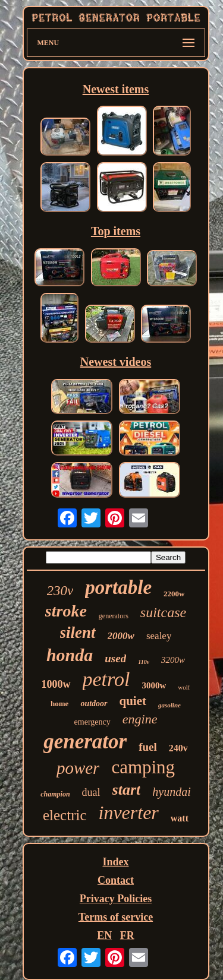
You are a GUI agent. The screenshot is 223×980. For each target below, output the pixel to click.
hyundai (171, 792)
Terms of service (116, 917)
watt (180, 818)
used (115, 658)
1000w (56, 684)
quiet (133, 701)
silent (78, 633)
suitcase (163, 612)
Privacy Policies (116, 899)
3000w (154, 685)
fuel (148, 747)
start (127, 790)
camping (143, 767)
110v (144, 662)
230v (60, 591)
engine (140, 719)
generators (114, 616)
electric (65, 815)
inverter (129, 813)
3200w (173, 660)
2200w (174, 594)
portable (118, 587)
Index (115, 862)
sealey (159, 636)
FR (127, 935)
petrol (106, 679)
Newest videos (116, 362)
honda (70, 655)
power (78, 768)
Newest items (116, 89)
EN (104, 935)
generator (85, 742)
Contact (116, 880)
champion (55, 794)
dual (91, 792)
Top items (116, 231)
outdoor (94, 704)
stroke (66, 611)
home (59, 704)
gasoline (169, 705)
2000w (121, 636)
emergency (92, 722)
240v (178, 748)
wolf (184, 687)
